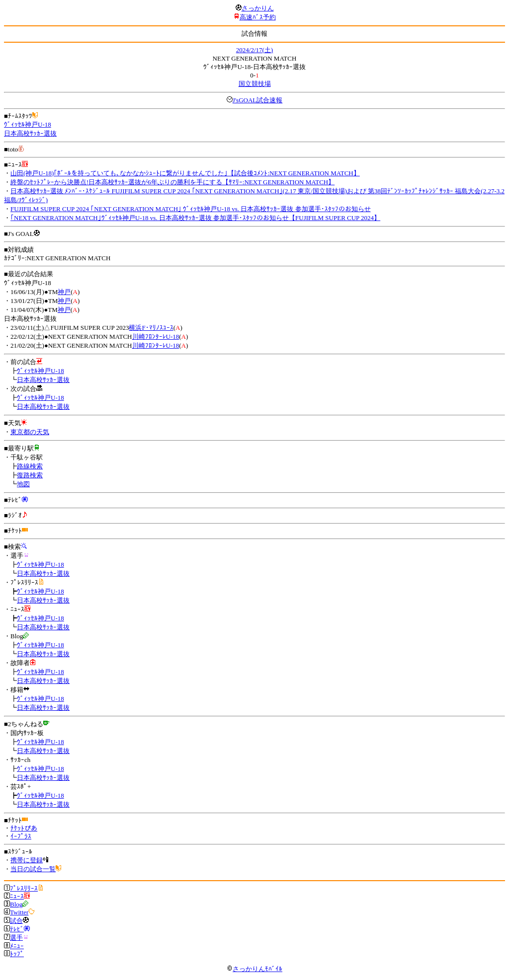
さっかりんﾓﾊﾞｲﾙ (254, 969)
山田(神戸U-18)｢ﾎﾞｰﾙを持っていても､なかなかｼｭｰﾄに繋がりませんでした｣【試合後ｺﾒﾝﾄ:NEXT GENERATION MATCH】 (185, 173)
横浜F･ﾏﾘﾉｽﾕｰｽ (151, 328)
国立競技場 (255, 84)
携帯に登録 (27, 860)
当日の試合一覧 (33, 869)
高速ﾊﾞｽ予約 (258, 17)
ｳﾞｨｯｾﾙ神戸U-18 (28, 124)
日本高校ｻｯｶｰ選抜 (30, 133)
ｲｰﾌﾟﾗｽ (21, 836)
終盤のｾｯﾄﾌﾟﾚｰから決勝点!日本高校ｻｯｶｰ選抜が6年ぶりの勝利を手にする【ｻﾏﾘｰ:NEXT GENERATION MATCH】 (172, 182)
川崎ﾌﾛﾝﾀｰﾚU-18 (156, 337)
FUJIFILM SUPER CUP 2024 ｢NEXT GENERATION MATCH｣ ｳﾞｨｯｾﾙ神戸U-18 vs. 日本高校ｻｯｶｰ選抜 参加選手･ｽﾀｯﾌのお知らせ (191, 209)
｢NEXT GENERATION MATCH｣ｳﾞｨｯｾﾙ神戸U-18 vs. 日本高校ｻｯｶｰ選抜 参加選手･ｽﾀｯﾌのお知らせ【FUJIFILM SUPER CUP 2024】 (195, 218)
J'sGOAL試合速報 (258, 100)
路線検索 (30, 466)
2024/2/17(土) (254, 50)
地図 (23, 484)
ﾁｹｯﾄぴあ (24, 828)
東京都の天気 (30, 432)
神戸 (64, 292)
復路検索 (30, 475)
